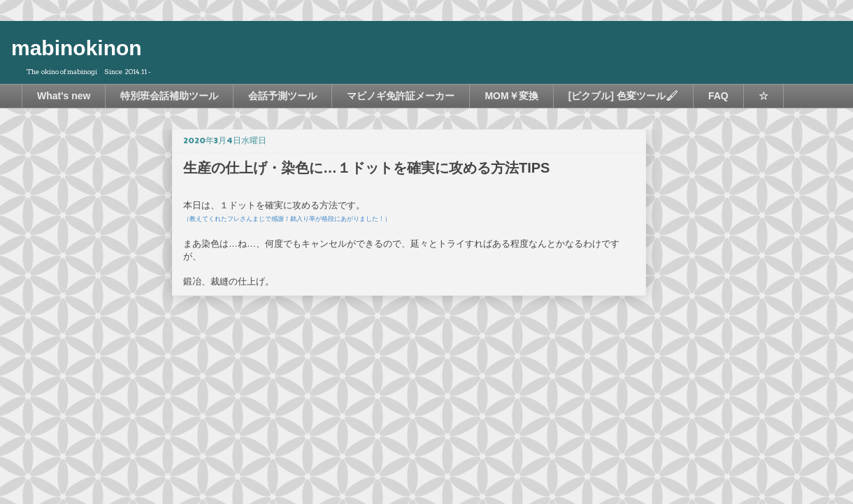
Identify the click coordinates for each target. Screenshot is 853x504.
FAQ (718, 96)
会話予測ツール (282, 96)
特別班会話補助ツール (169, 96)
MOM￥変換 (511, 96)
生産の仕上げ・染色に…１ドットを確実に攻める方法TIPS (366, 168)
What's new (64, 96)
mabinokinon (77, 48)
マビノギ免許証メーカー (401, 96)
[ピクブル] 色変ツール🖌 (623, 96)
